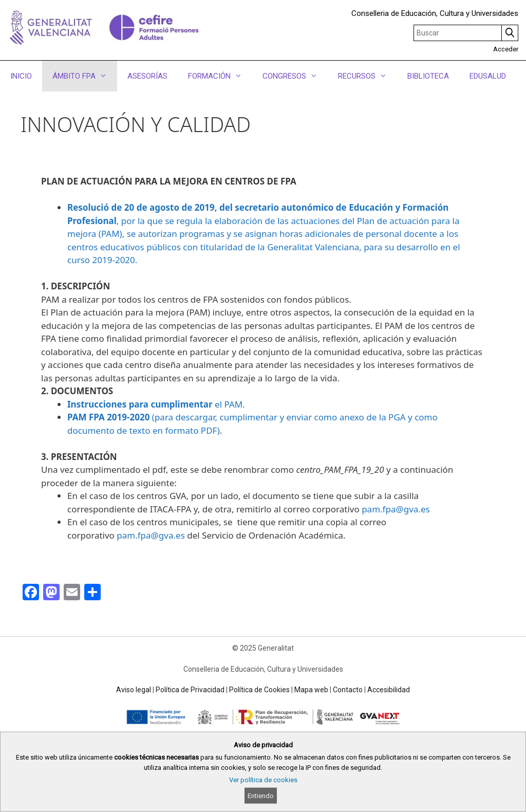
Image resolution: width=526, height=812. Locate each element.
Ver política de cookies (263, 780)
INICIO (21, 76)
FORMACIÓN (220, 76)
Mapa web (311, 690)
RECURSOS (368, 76)
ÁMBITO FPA (85, 76)
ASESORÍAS (147, 76)
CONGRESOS (295, 76)
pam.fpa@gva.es (396, 509)
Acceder (506, 49)
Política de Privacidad (190, 690)
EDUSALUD (488, 76)
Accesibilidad (389, 690)
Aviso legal (134, 690)
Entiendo (261, 796)
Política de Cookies (259, 690)
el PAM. (156, 404)
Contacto (348, 690)
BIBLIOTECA (428, 76)
